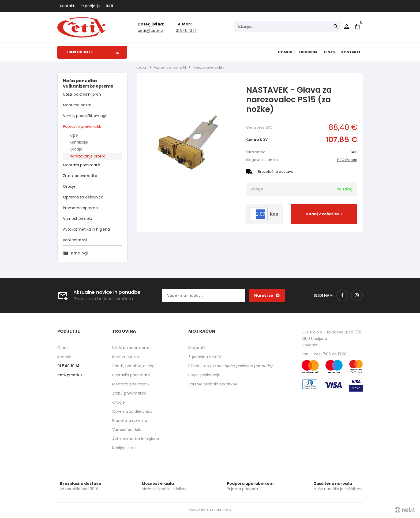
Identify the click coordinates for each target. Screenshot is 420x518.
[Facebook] (342, 295)
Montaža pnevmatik (82, 165)
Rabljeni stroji (75, 240)
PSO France (347, 160)
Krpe (74, 135)
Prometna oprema (80, 208)
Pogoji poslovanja (204, 375)
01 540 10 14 (186, 31)
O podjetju (90, 6)
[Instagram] (357, 295)
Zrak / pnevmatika (80, 176)
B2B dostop (230, 366)
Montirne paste (77, 105)
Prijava (347, 27)
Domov (285, 52)
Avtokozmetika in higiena (86, 229)
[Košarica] (357, 27)
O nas (329, 52)
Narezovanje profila (88, 156)
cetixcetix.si (150, 31)
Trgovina (308, 52)
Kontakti (68, 6)
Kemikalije (79, 142)
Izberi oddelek (92, 52)
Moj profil (197, 348)
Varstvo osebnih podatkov (213, 384)
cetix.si (142, 67)
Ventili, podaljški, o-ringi (85, 116)
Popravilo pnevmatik (82, 126)
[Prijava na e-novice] (267, 295)
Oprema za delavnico (83, 197)
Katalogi (79, 253)
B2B (109, 6)
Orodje (76, 149)
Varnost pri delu (78, 219)
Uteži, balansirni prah (82, 94)
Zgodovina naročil (205, 357)
